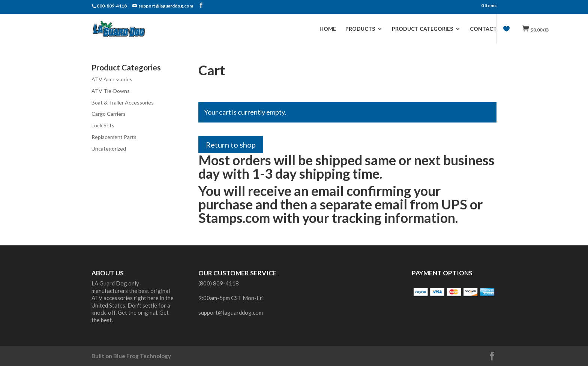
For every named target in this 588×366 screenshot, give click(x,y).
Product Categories (422, 29)
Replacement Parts (114, 137)
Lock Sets (103, 125)
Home (328, 29)
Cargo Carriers (109, 114)
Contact (483, 29)
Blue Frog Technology (142, 356)
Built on (102, 356)
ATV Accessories (112, 79)
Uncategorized (109, 149)
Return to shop (231, 145)
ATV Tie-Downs (111, 91)
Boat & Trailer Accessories (123, 102)
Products (360, 29)
